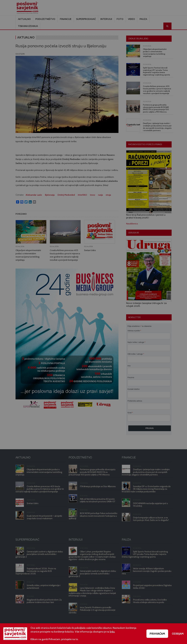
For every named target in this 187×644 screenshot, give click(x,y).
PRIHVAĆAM (157, 634)
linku (112, 632)
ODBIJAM (178, 634)
